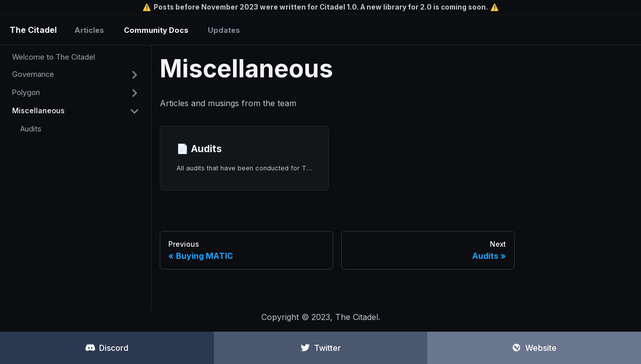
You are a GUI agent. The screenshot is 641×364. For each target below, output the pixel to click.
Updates (224, 30)
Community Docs (156, 30)
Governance (33, 74)
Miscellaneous (38, 110)
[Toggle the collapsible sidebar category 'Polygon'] (134, 93)
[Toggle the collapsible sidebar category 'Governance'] (134, 75)
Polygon (26, 92)
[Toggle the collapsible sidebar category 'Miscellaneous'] (134, 111)
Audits (31, 129)
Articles (89, 30)
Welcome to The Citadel (54, 57)
